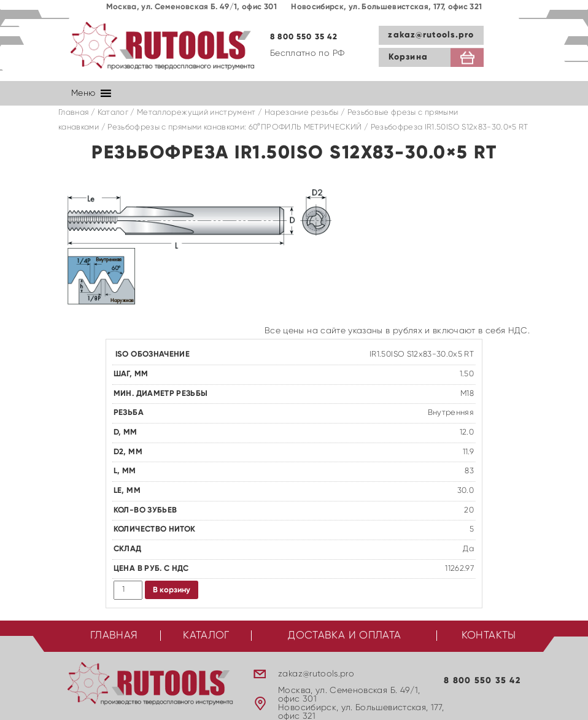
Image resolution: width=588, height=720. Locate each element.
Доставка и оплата (344, 636)
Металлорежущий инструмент (196, 113)
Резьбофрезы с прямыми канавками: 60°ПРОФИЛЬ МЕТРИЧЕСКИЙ (234, 127)
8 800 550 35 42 (304, 37)
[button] (83, 93)
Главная (73, 113)
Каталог (113, 113)
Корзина (408, 57)
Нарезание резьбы (302, 113)
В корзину (172, 590)
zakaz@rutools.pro (431, 35)
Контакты (489, 636)
